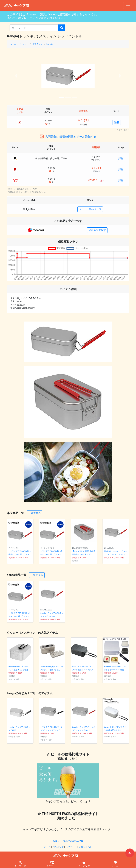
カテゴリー (71, 847)
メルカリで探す (97, 230)
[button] (16, 76)
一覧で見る (35, 513)
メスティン (37, 44)
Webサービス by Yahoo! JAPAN (68, 841)
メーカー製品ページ (90, 209)
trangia (50, 44)
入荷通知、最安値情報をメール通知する (71, 137)
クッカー (24, 44)
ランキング (58, 847)
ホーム (13, 44)
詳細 (116, 122)
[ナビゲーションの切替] (128, 5)
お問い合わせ (86, 847)
